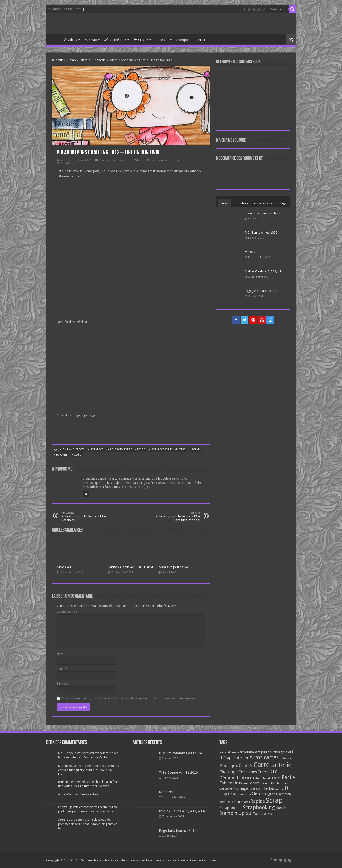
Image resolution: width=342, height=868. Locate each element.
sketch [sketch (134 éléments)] (281, 808)
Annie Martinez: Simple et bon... (79, 794)
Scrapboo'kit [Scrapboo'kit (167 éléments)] (231, 808)
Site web (62, 684)
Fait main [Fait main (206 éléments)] (229, 783)
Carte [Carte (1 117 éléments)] (261, 765)
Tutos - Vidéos (134, 160)
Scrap (91, 40)
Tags (283, 203)
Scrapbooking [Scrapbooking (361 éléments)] (259, 807)
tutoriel (62, 455)
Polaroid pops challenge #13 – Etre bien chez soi (176, 517)
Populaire (242, 203)
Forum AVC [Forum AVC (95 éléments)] (268, 783)
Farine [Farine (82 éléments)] (243, 783)
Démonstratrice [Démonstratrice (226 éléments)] (236, 778)
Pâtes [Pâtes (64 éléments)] (246, 802)
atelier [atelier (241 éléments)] (242, 758)
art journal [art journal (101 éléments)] (247, 752)
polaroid (97, 450)
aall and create (73, 450)
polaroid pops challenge (128, 450)
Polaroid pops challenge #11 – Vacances (86, 517)
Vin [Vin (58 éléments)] (270, 814)
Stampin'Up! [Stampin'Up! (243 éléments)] (232, 813)
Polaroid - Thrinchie (92, 60)
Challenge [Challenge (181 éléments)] (229, 772)
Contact (200, 40)
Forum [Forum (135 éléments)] (254, 783)
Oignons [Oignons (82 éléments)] (271, 794)
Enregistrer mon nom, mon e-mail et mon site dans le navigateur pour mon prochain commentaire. (129, 698)
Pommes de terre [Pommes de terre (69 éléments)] (231, 802)
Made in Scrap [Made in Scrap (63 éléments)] (242, 794)
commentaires (264, 203)
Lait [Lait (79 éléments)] (278, 789)
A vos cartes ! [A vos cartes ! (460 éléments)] (266, 758)
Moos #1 (64, 567)
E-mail (62, 669)
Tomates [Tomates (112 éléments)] (260, 814)
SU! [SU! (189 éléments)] (249, 813)
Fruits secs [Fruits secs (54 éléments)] (255, 789)
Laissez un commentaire (167, 160)
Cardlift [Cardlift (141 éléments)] (246, 766)
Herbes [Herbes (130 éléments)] (269, 788)
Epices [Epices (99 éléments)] (277, 778)
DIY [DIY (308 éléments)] (273, 772)
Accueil (55, 39)
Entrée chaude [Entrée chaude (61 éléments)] (262, 778)
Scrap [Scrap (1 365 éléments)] (274, 800)
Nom (61, 654)
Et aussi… (162, 40)
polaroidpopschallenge (168, 450)
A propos (183, 40)
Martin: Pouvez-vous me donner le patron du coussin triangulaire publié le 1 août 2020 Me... (89, 770)
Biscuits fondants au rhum (262, 213)
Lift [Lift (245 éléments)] (285, 788)
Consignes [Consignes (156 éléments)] (248, 772)
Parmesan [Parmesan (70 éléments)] (284, 794)
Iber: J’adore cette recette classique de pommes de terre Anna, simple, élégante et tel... (87, 824)
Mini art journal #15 (175, 567)
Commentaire (67, 612)
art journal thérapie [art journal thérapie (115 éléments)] (271, 752)
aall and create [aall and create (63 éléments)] (229, 752)
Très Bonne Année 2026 (261, 232)
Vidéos (70, 40)
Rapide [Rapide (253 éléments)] (258, 801)
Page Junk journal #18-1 (261, 291)
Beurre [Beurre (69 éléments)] (287, 758)
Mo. (63, 160)
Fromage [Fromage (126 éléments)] (240, 788)
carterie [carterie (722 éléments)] (281, 765)
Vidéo (78, 455)
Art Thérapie (115, 40)
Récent (224, 203)
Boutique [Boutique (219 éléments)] (229, 765)
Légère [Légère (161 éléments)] (226, 794)
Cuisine (141, 40)
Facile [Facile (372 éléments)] (288, 777)
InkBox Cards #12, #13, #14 (130, 567)
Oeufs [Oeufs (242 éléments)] (258, 794)
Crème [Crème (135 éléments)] (263, 772)
